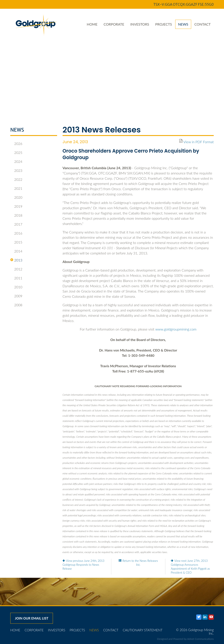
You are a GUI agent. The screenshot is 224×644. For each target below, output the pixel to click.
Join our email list (32, 618)
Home (92, 24)
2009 (16, 296)
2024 (16, 162)
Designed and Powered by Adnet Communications (185, 639)
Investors (140, 24)
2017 (16, 224)
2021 (16, 188)
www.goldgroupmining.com (176, 329)
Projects (164, 24)
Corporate (114, 24)
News (183, 24)
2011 (16, 278)
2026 (16, 144)
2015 (16, 242)
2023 (16, 171)
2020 (16, 197)
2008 (16, 305)
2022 (16, 179)
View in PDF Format (199, 142)
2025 (16, 153)
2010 (16, 287)
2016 (16, 233)
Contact (203, 24)
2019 (16, 206)
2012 (16, 269)
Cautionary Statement (143, 630)
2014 (16, 251)
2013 (16, 260)
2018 (16, 215)
